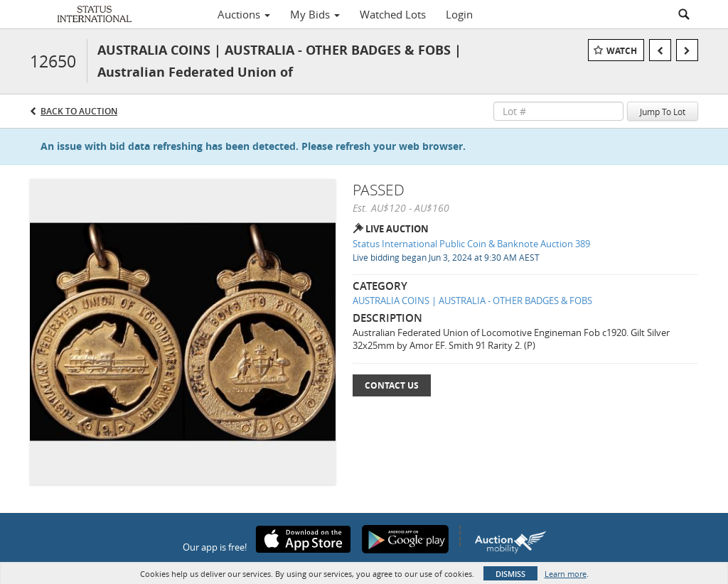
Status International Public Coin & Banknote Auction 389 (471, 244)
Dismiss (510, 574)
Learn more (566, 574)
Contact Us (392, 385)
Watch (622, 51)
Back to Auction (79, 111)
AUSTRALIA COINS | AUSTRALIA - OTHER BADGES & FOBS (472, 301)
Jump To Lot (663, 112)
